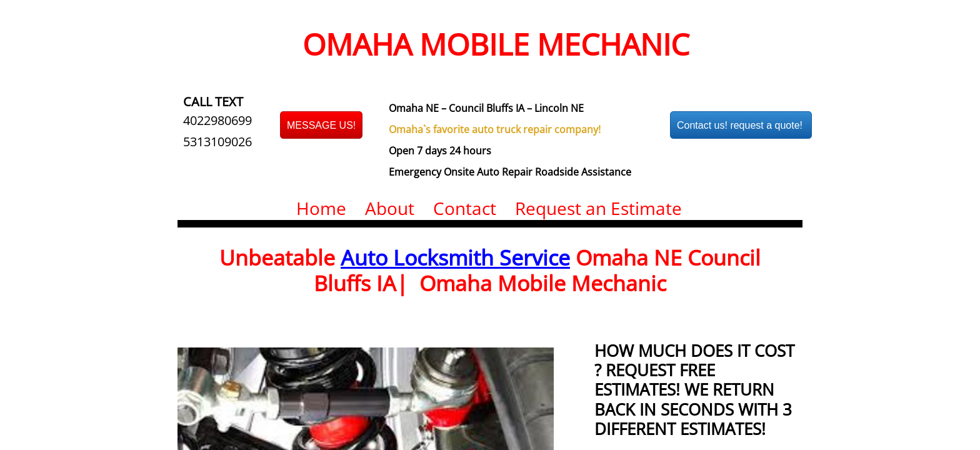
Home (321, 208)
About (390, 208)
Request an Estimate (598, 208)
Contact (465, 208)
